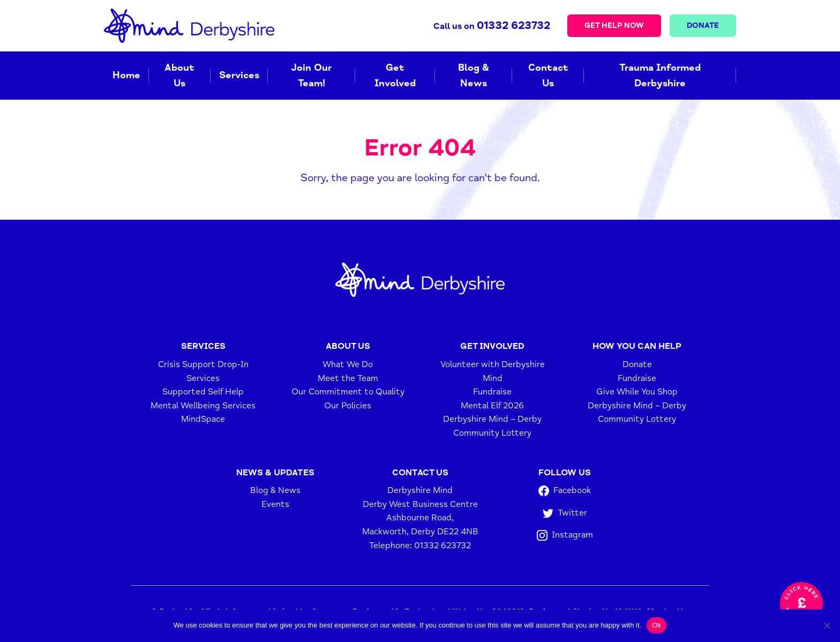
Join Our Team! (311, 75)
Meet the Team (348, 378)
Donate (703, 25)
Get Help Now (614, 25)
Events (275, 504)
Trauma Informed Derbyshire (660, 75)
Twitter (565, 513)
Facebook (565, 491)
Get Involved (395, 75)
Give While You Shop (637, 392)
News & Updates (275, 473)
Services (239, 75)
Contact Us (548, 75)
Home (126, 75)
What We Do (348, 364)
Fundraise (492, 392)
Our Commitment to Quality (348, 392)
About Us (179, 75)
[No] (827, 625)
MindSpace (203, 419)
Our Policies (348, 406)
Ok (657, 625)
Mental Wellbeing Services (203, 406)
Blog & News (474, 75)
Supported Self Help (203, 392)
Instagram (565, 535)
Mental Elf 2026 (492, 406)
